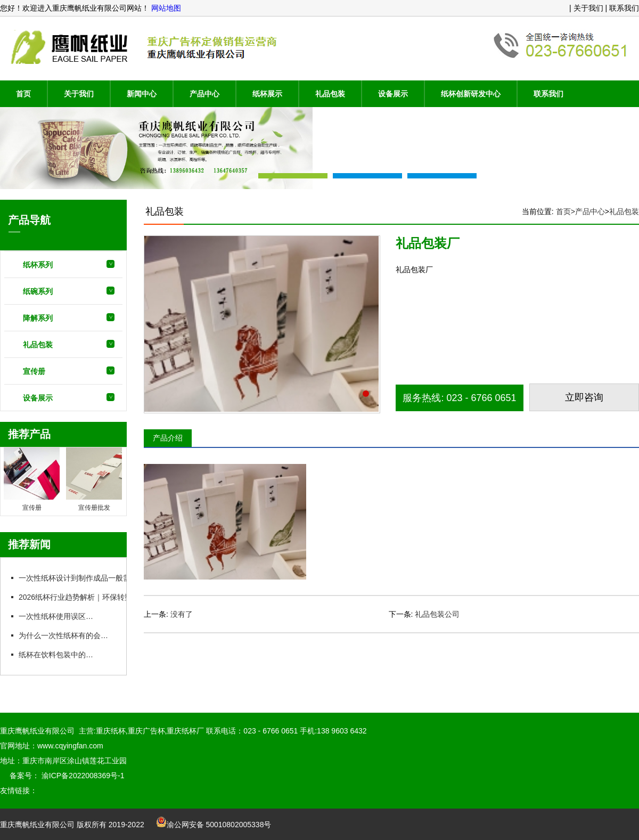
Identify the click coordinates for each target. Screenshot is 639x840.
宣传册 (34, 371)
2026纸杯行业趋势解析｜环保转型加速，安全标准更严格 (112, 597)
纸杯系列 (38, 265)
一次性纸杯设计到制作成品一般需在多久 (85, 578)
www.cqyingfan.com (70, 746)
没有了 (182, 614)
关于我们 (79, 94)
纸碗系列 (38, 291)
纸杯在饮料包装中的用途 (59, 655)
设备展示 (393, 94)
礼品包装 (330, 94)
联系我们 (548, 94)
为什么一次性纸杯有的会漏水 (67, 635)
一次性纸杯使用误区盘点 (59, 616)
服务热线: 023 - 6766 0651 (459, 398)
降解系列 (38, 318)
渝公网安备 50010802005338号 (214, 825)
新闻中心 (142, 94)
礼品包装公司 (437, 614)
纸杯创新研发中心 (471, 94)
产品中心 (204, 94)
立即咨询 (584, 397)
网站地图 (165, 8)
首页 (23, 94)
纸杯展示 (267, 94)
